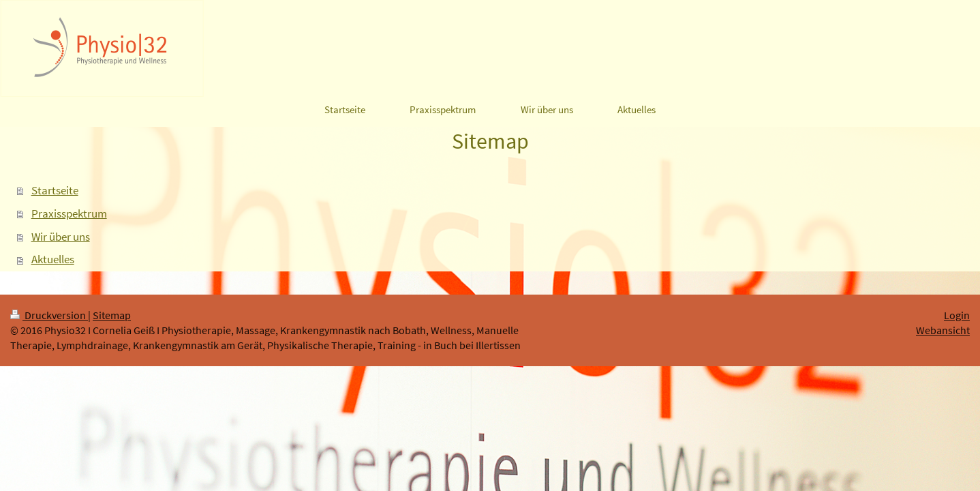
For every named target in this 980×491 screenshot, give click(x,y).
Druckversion (49, 315)
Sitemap (112, 315)
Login (957, 315)
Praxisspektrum (69, 213)
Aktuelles (53, 259)
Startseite (55, 190)
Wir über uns (61, 237)
